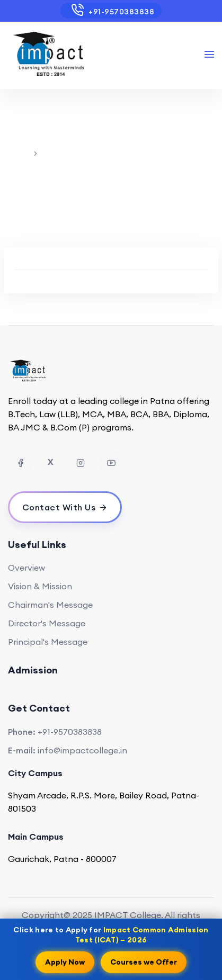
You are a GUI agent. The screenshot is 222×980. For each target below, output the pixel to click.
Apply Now (65, 961)
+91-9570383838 (111, 10)
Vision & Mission (40, 586)
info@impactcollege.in (82, 750)
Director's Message (47, 623)
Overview (26, 568)
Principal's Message (48, 642)
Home (19, 153)
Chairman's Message (50, 605)
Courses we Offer (144, 961)
